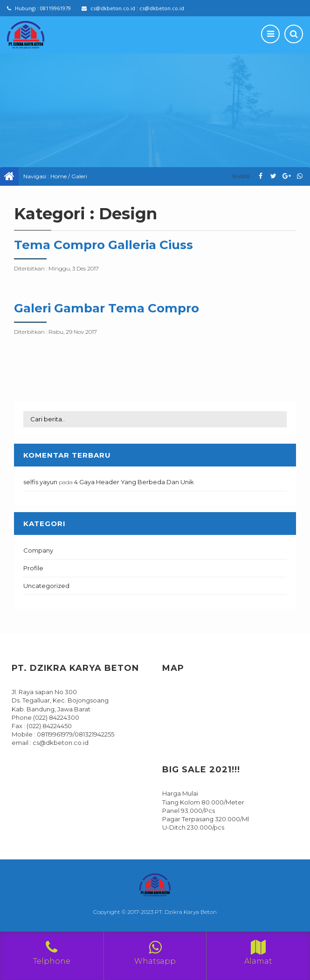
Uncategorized (46, 586)
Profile (33, 568)
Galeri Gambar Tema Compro (107, 308)
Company (38, 550)
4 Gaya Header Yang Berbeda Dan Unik (134, 482)
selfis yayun (40, 482)
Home (59, 176)
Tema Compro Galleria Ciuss (103, 245)
